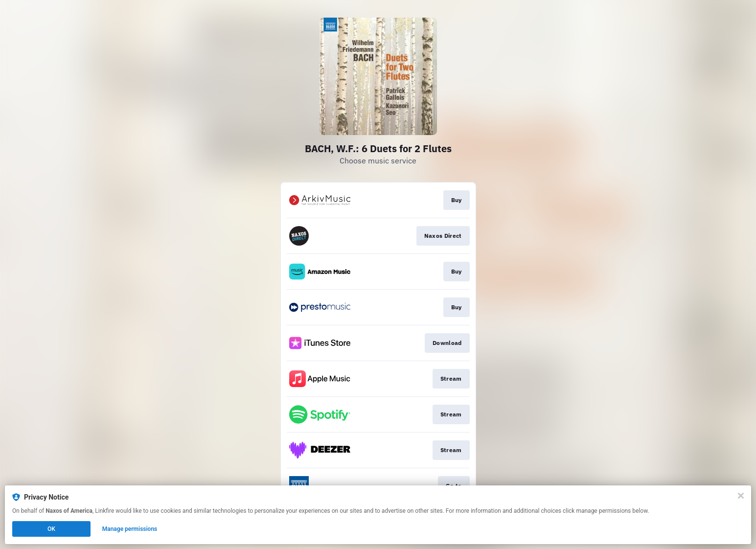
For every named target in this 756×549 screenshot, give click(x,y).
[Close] (741, 496)
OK (51, 529)
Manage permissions (130, 529)
